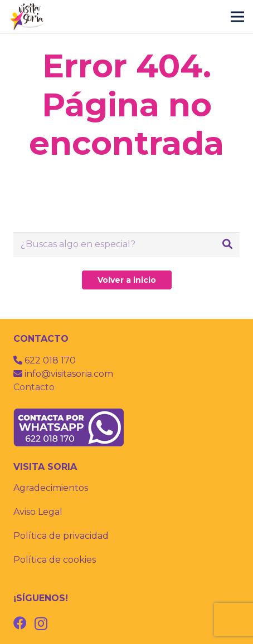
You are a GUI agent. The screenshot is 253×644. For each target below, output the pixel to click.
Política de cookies (55, 560)
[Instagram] (41, 623)
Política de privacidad (61, 536)
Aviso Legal (38, 512)
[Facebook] (20, 623)
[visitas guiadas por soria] (29, 17)
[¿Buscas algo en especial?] (126, 245)
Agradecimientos (51, 488)
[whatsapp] (126, 427)
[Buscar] (227, 244)
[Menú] (237, 17)
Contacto (34, 387)
